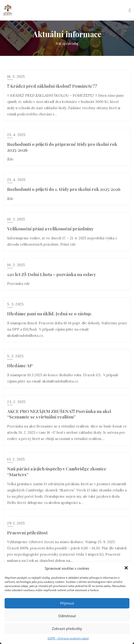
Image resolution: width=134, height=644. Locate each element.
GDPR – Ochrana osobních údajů (68, 638)
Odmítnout (67, 616)
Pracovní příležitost (27, 533)
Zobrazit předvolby (67, 629)
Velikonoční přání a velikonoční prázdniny (50, 229)
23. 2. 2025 (16, 402)
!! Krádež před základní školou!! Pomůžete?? (52, 86)
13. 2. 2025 (16, 459)
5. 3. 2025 (15, 304)
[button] (127, 568)
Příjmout (67, 603)
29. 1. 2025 (16, 523)
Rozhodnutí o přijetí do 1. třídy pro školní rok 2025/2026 (64, 189)
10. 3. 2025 (16, 219)
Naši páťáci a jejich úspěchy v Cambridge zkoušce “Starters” (57, 471)
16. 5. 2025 (16, 77)
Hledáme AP (20, 365)
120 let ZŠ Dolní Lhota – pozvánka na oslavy (51, 274)
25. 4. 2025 (16, 135)
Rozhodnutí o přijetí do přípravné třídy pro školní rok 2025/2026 (62, 147)
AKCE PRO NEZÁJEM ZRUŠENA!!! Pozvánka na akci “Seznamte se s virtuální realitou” (59, 414)
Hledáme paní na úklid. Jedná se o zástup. (50, 313)
